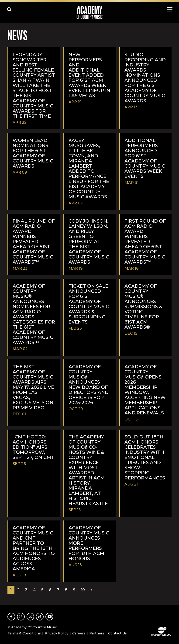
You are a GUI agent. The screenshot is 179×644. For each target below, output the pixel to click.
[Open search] (9, 9)
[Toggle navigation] (170, 9)
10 (83, 590)
